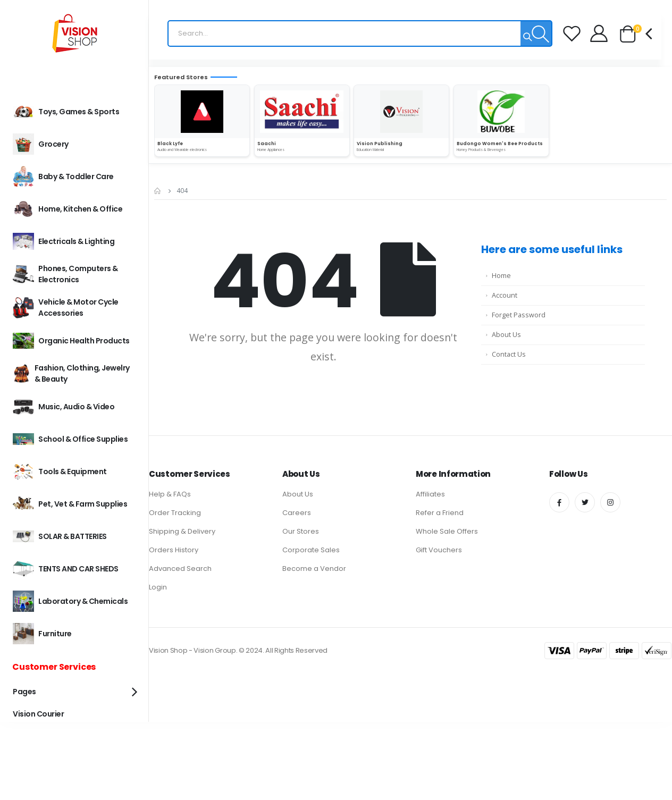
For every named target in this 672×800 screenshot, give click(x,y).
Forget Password (519, 315)
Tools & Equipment (60, 471)
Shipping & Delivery (182, 531)
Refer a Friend (440, 513)
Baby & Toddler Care (63, 176)
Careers (297, 513)
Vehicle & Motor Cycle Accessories (66, 308)
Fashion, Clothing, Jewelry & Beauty (71, 373)
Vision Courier (38, 714)
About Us (506, 335)
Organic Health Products (71, 341)
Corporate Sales (311, 550)
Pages (24, 692)
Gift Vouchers (439, 550)
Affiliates (430, 494)
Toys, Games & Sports (66, 112)
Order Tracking (175, 513)
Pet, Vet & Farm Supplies (70, 504)
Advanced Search (180, 569)
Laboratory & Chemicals (70, 601)
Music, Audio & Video (64, 407)
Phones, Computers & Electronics (65, 274)
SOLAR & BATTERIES (60, 536)
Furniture (42, 634)
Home (501, 276)
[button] (636, 35)
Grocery (41, 144)
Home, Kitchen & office (68, 209)
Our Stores (301, 531)
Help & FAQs (170, 494)
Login (158, 587)
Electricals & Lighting (64, 241)
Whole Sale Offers (447, 531)
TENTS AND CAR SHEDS (66, 569)
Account (505, 295)
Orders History (174, 550)
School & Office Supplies (70, 439)
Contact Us (509, 354)
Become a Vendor (314, 569)
